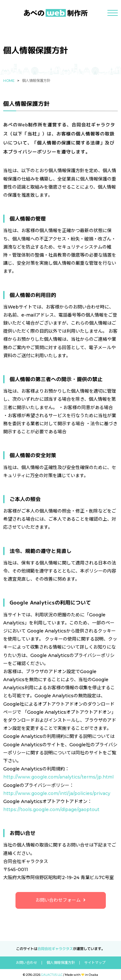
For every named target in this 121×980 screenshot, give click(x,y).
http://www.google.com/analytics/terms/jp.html (58, 777)
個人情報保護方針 (61, 963)
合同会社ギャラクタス (55, 949)
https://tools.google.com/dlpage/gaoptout (51, 809)
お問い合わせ (26, 963)
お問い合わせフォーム (58, 900)
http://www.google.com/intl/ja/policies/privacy (57, 793)
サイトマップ (95, 963)
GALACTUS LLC (52, 975)
